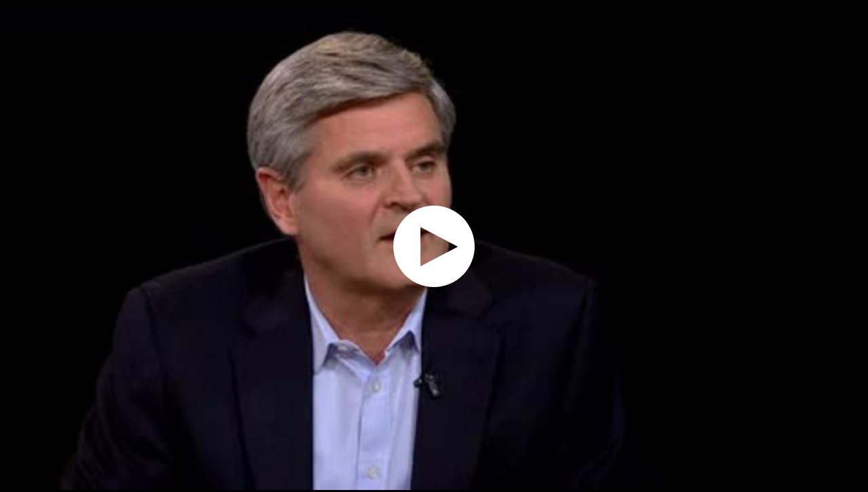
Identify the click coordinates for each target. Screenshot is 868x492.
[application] (434, 246)
